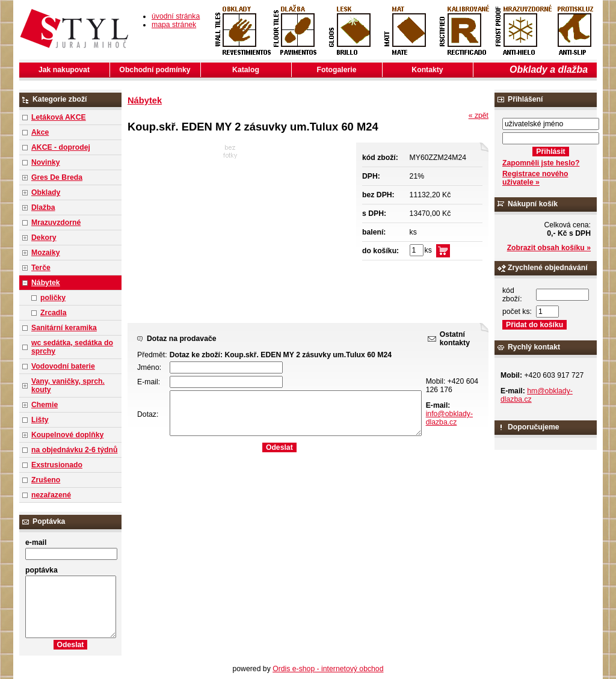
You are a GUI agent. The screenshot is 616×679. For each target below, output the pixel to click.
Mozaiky (46, 253)
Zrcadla (54, 313)
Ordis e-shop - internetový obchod (328, 669)
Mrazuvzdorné (56, 223)
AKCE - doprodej (61, 147)
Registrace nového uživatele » (535, 178)
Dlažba (43, 207)
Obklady (46, 192)
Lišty (40, 420)
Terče (41, 268)
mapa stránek (174, 25)
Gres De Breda (57, 177)
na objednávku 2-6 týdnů (74, 450)
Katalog (246, 70)
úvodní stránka (176, 16)
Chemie (45, 405)
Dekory (44, 238)
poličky (53, 298)
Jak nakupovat (64, 70)
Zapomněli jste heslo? (541, 163)
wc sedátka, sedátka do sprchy (72, 347)
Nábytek (46, 283)
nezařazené (51, 495)
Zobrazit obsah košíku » (549, 248)
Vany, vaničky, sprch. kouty (68, 386)
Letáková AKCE (59, 117)
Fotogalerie (337, 70)
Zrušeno (46, 480)
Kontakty (427, 70)
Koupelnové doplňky (67, 435)
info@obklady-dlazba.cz (449, 418)
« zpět (479, 115)
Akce (40, 132)
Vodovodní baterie (63, 366)
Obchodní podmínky (155, 70)
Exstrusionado (57, 465)
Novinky (46, 162)
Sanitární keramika (64, 328)
